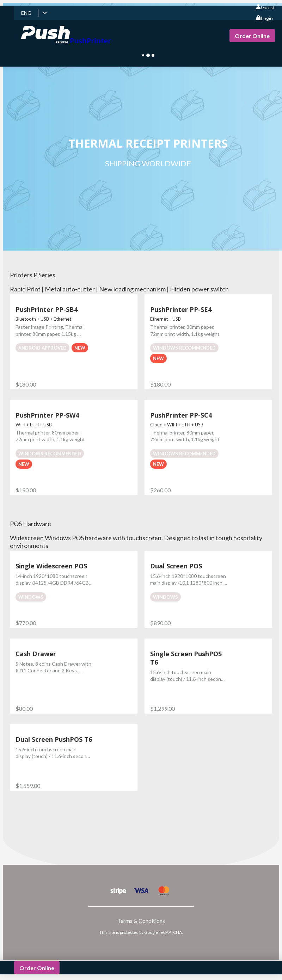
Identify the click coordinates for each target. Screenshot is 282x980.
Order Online (252, 36)
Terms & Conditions (141, 921)
